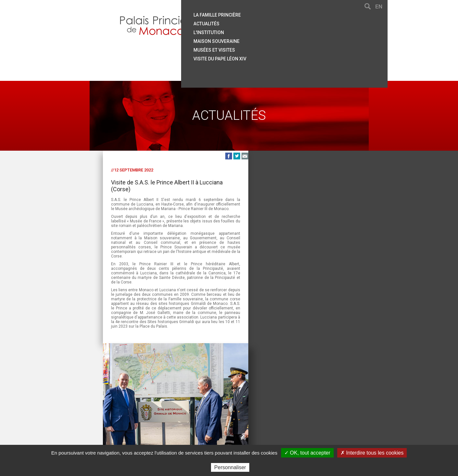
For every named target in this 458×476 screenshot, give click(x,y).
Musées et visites (263, 48)
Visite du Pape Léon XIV (269, 56)
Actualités (255, 22)
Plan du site (173, 416)
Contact (132, 416)
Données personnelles (310, 416)
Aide (151, 416)
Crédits (272, 416)
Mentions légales (240, 416)
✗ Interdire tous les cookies (372, 453)
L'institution (257, 31)
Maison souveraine (265, 39)
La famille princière (266, 14)
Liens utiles (203, 416)
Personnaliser (230, 467)
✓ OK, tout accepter (307, 453)
